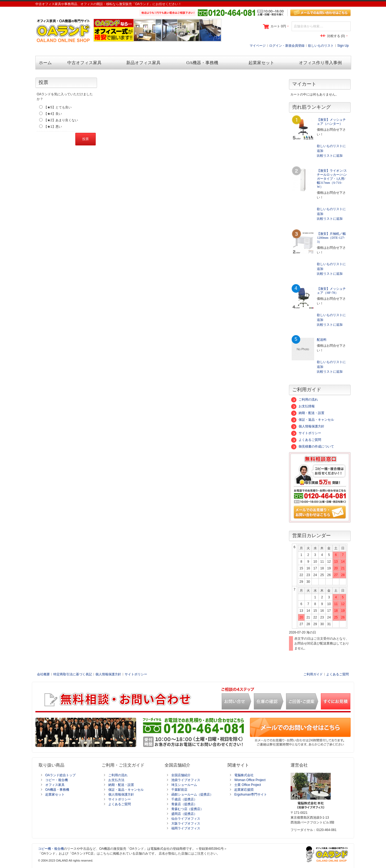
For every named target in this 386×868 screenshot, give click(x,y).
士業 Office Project (248, 785)
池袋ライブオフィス (186, 780)
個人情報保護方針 (308, 426)
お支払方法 (116, 780)
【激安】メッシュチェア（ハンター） (331, 122)
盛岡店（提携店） (184, 814)
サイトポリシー (306, 433)
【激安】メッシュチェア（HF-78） (331, 291)
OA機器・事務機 (57, 790)
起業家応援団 (244, 790)
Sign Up (343, 46)
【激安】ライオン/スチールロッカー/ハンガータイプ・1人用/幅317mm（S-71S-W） (332, 179)
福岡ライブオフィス (186, 828)
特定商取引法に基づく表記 (73, 674)
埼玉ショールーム (184, 785)
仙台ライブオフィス (186, 819)
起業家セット (55, 794)
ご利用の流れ (305, 400)
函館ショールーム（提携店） (192, 794)
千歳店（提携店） (184, 799)
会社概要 (43, 674)
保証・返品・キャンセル (313, 420)
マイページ (258, 46)
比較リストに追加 (330, 156)
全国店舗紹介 (181, 775)
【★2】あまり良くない (61, 120)
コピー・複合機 (57, 780)
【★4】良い (53, 114)
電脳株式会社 (244, 775)
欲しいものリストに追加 (331, 148)
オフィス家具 (55, 785)
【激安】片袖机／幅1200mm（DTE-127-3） (331, 238)
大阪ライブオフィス (186, 823)
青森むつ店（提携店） (187, 809)
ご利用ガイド (313, 674)
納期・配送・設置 (308, 413)
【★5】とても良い (58, 107)
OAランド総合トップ (60, 775)
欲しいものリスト (321, 46)
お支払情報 (303, 406)
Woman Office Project (250, 780)
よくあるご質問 (306, 440)
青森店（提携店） (184, 804)
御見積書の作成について (313, 446)
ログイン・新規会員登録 (287, 46)
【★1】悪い (53, 127)
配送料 (322, 340)
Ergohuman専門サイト (251, 794)
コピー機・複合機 (51, 849)
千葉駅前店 (179, 790)
